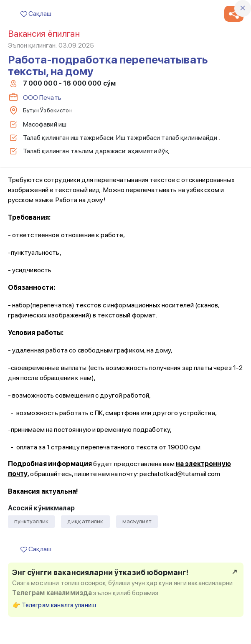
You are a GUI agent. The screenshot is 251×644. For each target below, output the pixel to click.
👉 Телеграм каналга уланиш (55, 605)
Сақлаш (36, 14)
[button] (234, 14)
